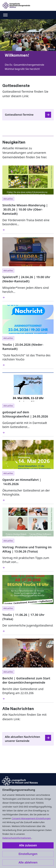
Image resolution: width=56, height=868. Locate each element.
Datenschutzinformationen (17, 838)
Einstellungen (28, 854)
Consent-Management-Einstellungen (31, 818)
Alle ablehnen (28, 862)
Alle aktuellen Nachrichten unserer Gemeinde (22, 739)
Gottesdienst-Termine (19, 115)
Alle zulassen (28, 845)
